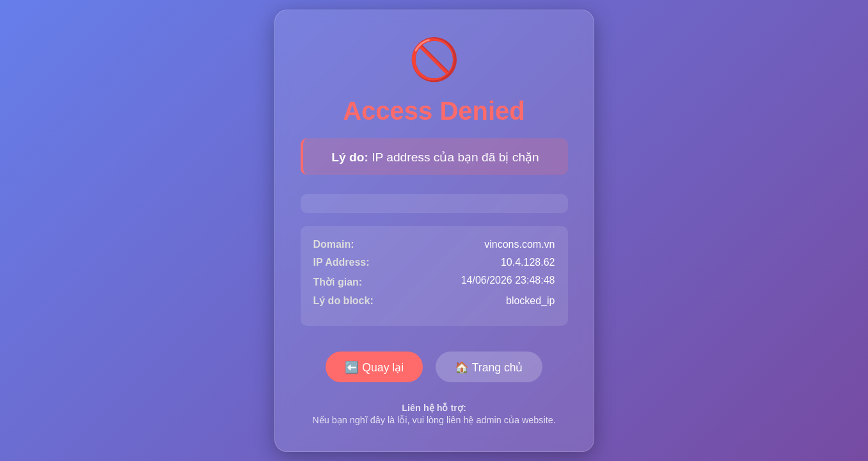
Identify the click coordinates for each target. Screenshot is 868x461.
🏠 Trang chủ (489, 368)
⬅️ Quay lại (374, 368)
